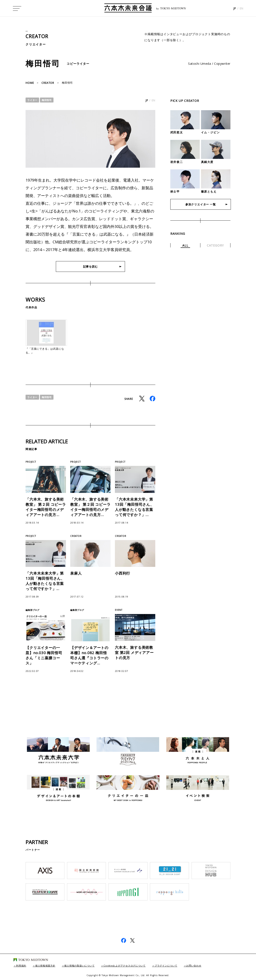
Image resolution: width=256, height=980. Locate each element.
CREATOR (38, 36)
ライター (33, 100)
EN (242, 9)
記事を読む (90, 267)
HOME (30, 83)
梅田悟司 (48, 100)
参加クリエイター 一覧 (200, 205)
